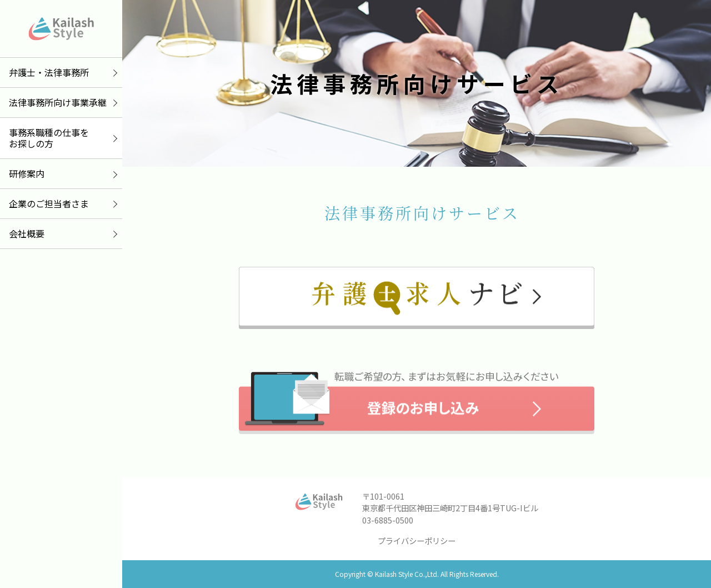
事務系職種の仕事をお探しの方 (49, 138)
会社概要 (27, 233)
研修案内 (27, 173)
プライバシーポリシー (417, 540)
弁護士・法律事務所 (49, 72)
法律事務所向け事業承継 (58, 102)
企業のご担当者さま (49, 203)
